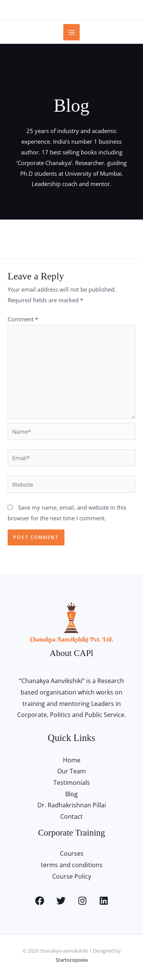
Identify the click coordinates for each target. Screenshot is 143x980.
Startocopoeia (72, 960)
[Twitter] (61, 901)
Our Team (71, 771)
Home (72, 760)
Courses (72, 853)
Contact (71, 816)
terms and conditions (72, 865)
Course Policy (72, 876)
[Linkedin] (104, 901)
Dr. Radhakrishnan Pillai (72, 805)
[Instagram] (82, 901)
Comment (23, 319)
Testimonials (72, 783)
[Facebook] (40, 901)
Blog (71, 794)
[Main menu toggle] (71, 32)
